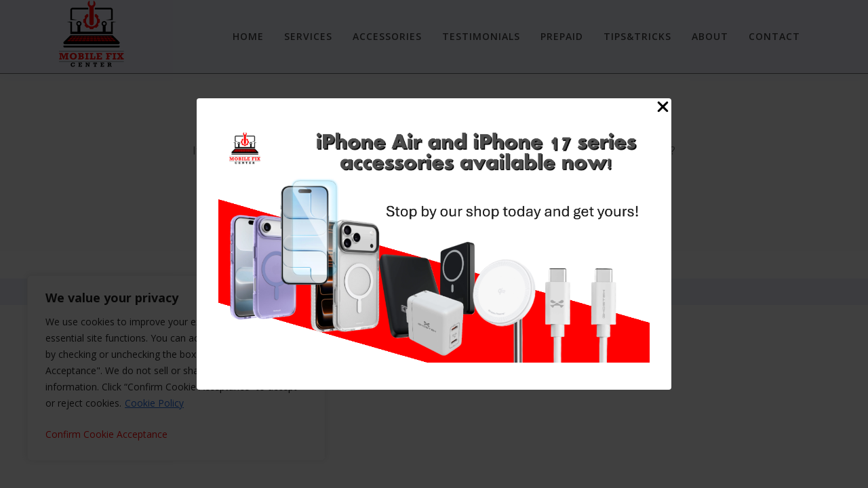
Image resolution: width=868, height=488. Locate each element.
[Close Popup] (663, 109)
